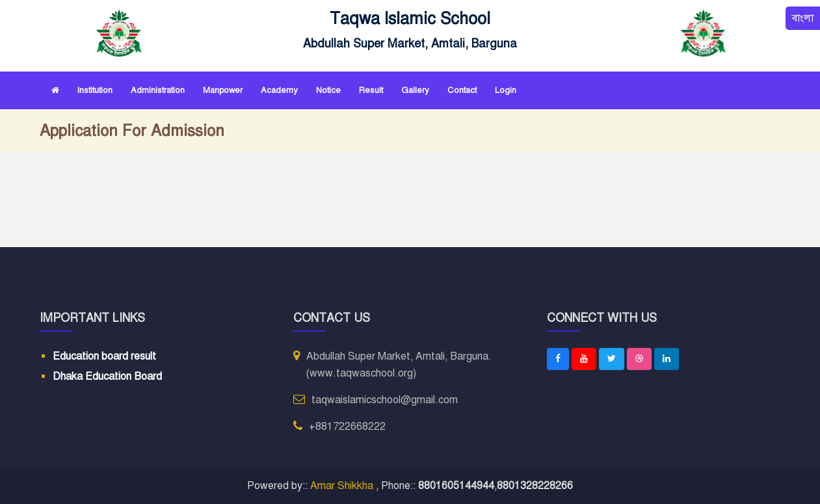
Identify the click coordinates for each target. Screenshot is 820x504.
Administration (158, 90)
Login (506, 90)
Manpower (223, 90)
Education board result (104, 356)
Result (371, 90)
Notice (328, 90)
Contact (462, 90)
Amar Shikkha (343, 486)
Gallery (415, 90)
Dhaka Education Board (107, 377)
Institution (95, 90)
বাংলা (803, 18)
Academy (279, 90)
